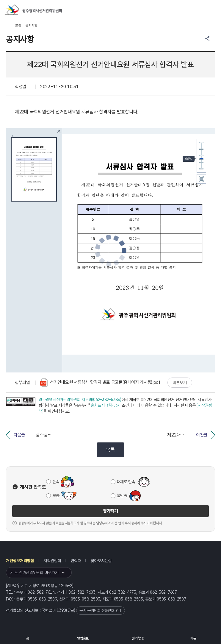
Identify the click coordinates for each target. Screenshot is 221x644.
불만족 (122, 495)
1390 (61, 610)
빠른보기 (180, 383)
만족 (56, 482)
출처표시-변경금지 (106, 405)
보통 (56, 495)
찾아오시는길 (101, 561)
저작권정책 (52, 561)
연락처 (76, 561)
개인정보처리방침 (20, 561)
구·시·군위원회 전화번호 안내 (101, 611)
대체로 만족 (126, 482)
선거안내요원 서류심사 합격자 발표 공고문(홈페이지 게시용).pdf (100, 383)
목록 (110, 450)
